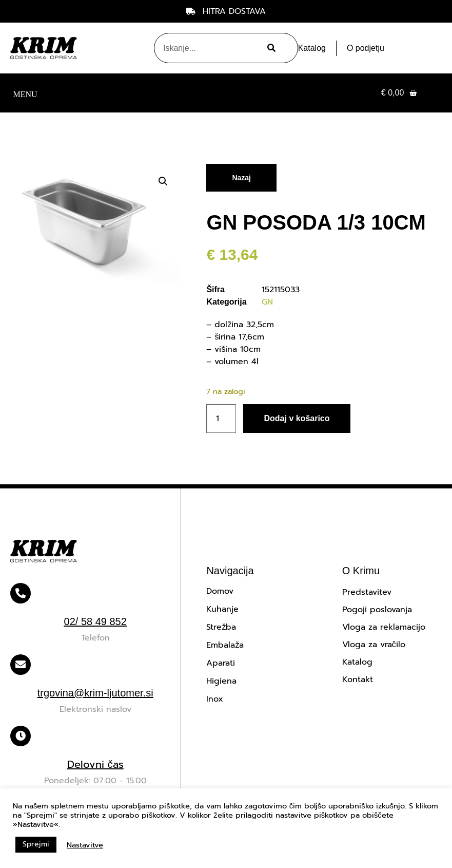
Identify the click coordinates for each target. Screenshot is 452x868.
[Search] (270, 48)
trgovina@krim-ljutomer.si (95, 693)
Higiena (221, 681)
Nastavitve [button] (85, 845)
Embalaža (225, 645)
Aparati (221, 663)
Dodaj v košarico (297, 418)
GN (267, 302)
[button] (25, 93)
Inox (215, 699)
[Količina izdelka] (221, 419)
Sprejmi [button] (36, 844)
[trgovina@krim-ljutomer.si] (21, 665)
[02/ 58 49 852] (21, 593)
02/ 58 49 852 (95, 621)
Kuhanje (222, 609)
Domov (220, 591)
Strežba (221, 627)
